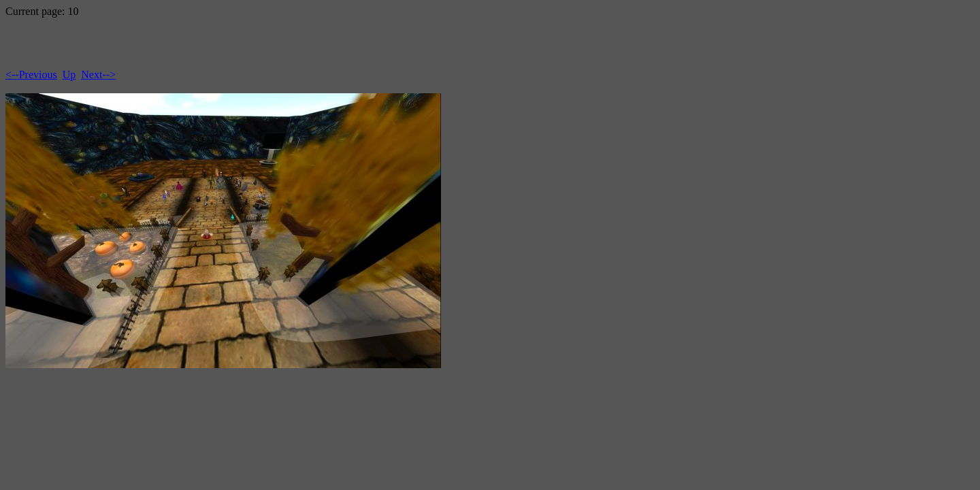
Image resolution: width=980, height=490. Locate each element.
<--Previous (31, 75)
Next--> (98, 75)
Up (69, 75)
